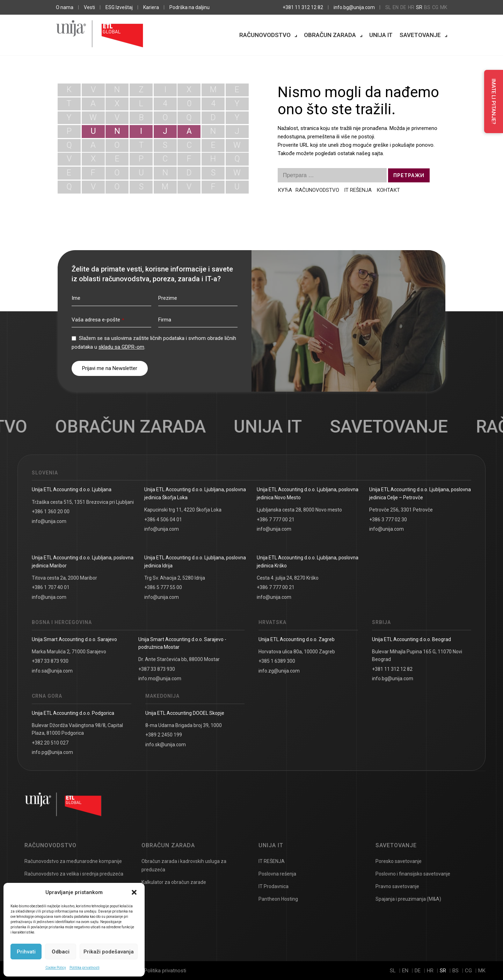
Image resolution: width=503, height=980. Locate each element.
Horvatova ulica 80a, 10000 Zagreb (297, 652)
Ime (76, 298)
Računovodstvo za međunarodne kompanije (73, 861)
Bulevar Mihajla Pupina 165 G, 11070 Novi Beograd (417, 655)
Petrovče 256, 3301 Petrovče (401, 510)
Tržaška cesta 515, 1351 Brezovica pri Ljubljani (83, 502)
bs (427, 7)
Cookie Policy (56, 968)
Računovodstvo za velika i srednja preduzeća (74, 874)
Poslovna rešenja (277, 874)
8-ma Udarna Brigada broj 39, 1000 (184, 725)
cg (435, 7)
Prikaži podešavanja (109, 952)
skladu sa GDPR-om (121, 347)
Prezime (168, 298)
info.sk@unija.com (166, 745)
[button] (134, 892)
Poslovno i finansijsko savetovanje (413, 874)
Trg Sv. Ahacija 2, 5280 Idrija (175, 578)
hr (411, 7)
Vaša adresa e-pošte (98, 320)
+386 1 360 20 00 (51, 511)
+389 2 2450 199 (164, 735)
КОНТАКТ (388, 190)
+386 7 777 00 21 (276, 520)
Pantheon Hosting (278, 899)
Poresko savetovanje (399, 861)
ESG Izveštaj (119, 7)
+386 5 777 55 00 (163, 587)
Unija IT (381, 35)
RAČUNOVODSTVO (318, 190)
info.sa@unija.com (52, 671)
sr (419, 7)
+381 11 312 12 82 (303, 7)
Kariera (151, 7)
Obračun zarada (330, 35)
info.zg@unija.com (279, 671)
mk (444, 7)
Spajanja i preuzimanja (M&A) (408, 899)
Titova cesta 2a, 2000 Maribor (64, 578)
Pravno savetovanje (397, 886)
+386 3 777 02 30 (388, 520)
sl (388, 7)
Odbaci (61, 952)
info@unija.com (49, 521)
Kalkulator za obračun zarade (174, 882)
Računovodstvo (265, 35)
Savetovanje (420, 35)
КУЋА (285, 190)
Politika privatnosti (85, 968)
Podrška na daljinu (189, 7)
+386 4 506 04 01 (163, 520)
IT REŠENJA (358, 190)
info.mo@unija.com (160, 678)
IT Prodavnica (274, 886)
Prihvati (26, 952)
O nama (65, 7)
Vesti (89, 7)
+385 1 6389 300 (277, 661)
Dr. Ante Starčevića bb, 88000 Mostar (179, 659)
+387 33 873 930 (50, 661)
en (396, 7)
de (403, 7)
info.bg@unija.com (354, 7)
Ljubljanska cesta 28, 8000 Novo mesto (299, 510)
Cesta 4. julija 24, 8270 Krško (288, 578)
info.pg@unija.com (52, 752)
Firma (165, 320)
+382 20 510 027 (50, 743)
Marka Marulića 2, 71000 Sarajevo (69, 652)
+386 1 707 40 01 (51, 587)
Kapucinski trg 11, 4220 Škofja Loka (183, 510)
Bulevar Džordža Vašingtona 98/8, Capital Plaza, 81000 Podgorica (77, 729)
